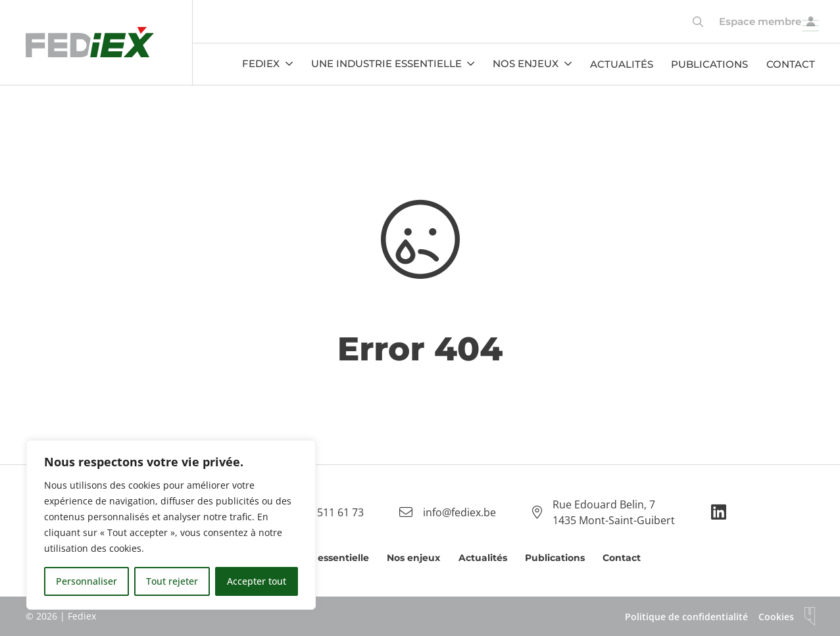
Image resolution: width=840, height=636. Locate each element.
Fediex (261, 63)
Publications (709, 64)
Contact (791, 64)
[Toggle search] (698, 22)
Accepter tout (257, 581)
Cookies (776, 617)
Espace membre (760, 21)
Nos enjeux (526, 63)
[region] (171, 525)
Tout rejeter (172, 581)
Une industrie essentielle (386, 63)
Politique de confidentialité (686, 617)
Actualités (622, 64)
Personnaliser (86, 581)
